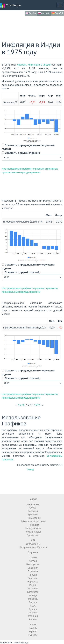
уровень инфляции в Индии (34, 64)
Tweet (30, 469)
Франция (33, 616)
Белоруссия (33, 564)
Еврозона (33, 578)
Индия (33, 585)
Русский (44, 13)
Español (57, 13)
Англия (33, 561)
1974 (21, 405)
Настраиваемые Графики (33, 547)
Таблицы (33, 511)
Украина (33, 612)
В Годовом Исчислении (34, 521)
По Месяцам (34, 518)
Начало (33, 499)
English (31, 13)
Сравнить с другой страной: (22, 153)
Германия (33, 571)
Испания (33, 588)
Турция (33, 609)
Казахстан (33, 592)
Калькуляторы (33, 528)
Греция (33, 575)
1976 (37, 405)
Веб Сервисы (33, 544)
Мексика (33, 599)
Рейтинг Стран (33, 532)
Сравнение (33, 535)
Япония (33, 619)
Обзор (33, 508)
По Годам (34, 525)
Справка (33, 552)
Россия (33, 602)
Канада (33, 595)
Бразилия (33, 568)
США (33, 606)
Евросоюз (33, 581)
